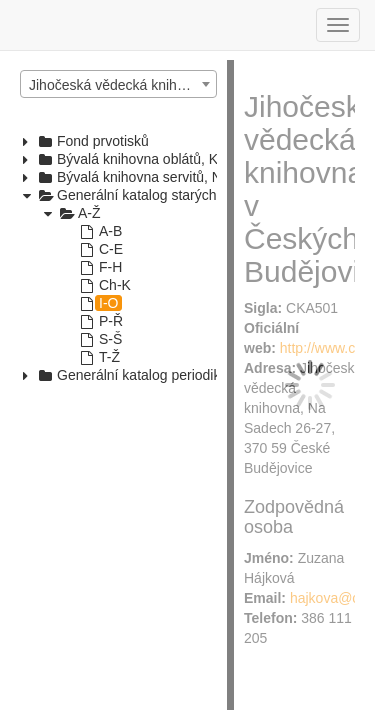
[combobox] (118, 84)
